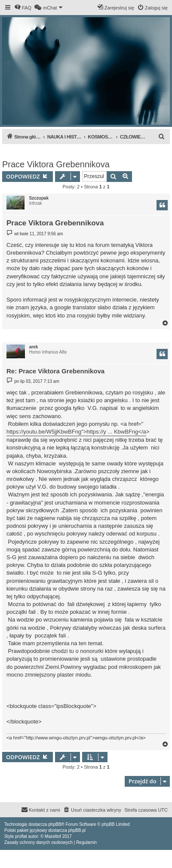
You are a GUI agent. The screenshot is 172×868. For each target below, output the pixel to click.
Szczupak (39, 198)
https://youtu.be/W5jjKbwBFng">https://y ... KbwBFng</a (76, 432)
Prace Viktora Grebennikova (56, 164)
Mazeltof (53, 836)
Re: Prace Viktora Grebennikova (55, 371)
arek (34, 347)
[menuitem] (23, 8)
